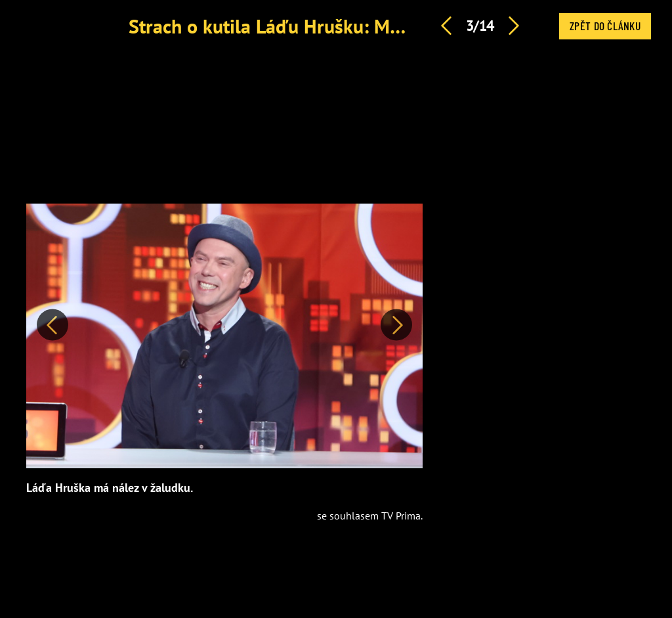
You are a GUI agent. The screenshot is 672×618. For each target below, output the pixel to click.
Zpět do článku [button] (605, 26)
